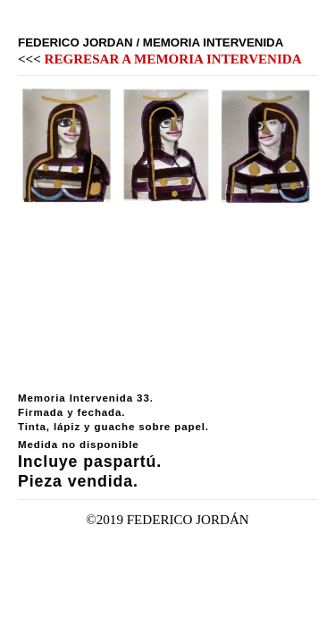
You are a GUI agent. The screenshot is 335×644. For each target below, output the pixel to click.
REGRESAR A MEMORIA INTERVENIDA (173, 59)
